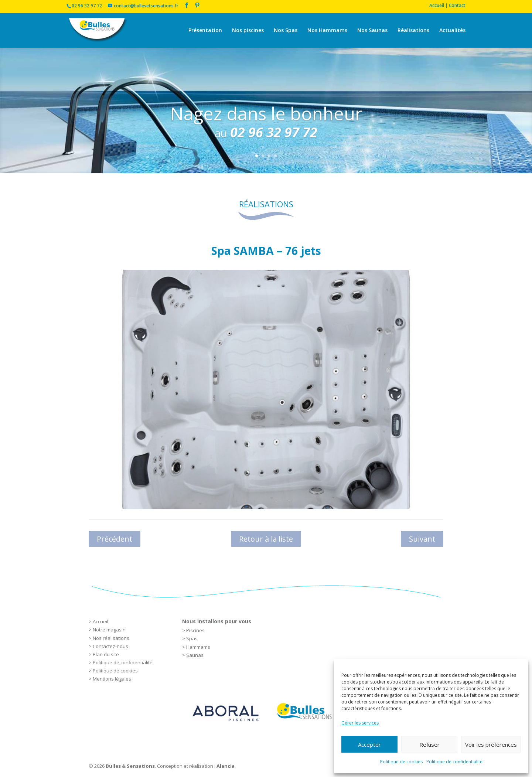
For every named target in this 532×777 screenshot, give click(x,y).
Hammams (198, 647)
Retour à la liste (266, 539)
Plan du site (106, 654)
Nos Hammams (327, 31)
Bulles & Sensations (130, 766)
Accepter (369, 744)
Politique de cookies (401, 762)
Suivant (422, 539)
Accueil (100, 621)
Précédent (115, 539)
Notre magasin (109, 630)
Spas (192, 638)
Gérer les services (360, 723)
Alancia (226, 766)
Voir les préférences (491, 744)
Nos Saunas (372, 31)
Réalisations (413, 31)
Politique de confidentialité (454, 762)
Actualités (452, 31)
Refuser (429, 744)
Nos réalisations (111, 638)
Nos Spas (286, 31)
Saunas (195, 655)
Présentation (205, 31)
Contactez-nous (110, 646)
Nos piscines (248, 31)
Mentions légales (112, 679)
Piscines (195, 630)
